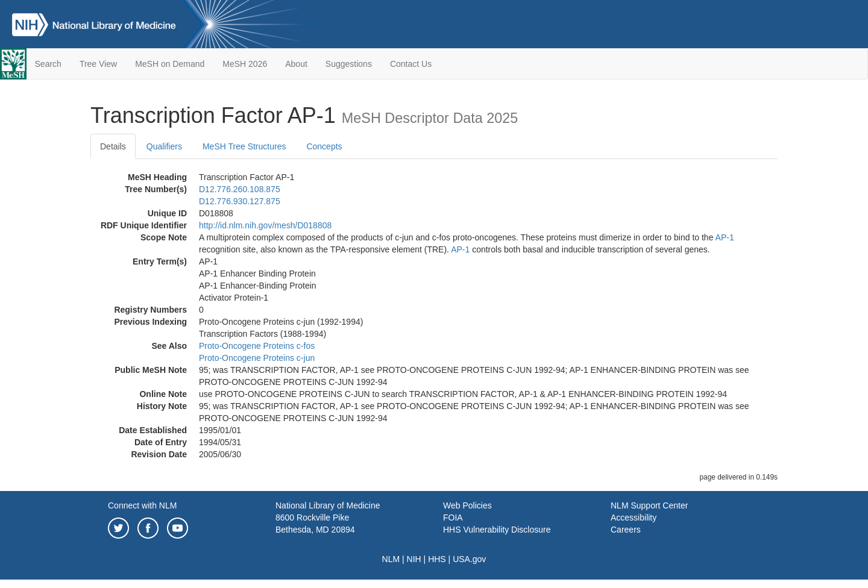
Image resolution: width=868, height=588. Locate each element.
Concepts (324, 146)
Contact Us (411, 64)
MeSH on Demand (170, 64)
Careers (626, 530)
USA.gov (469, 559)
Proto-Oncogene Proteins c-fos (257, 346)
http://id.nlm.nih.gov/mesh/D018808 (265, 225)
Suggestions (349, 64)
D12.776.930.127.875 (240, 201)
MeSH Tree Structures (244, 146)
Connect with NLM (142, 505)
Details (113, 146)
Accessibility (634, 518)
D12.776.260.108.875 (240, 189)
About (296, 64)
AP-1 (725, 237)
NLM (391, 559)
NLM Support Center (649, 505)
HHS (437, 559)
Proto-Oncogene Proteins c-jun (257, 358)
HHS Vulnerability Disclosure (497, 530)
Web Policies (467, 505)
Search (48, 64)
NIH (414, 559)
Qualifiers (164, 146)
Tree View (98, 64)
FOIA (453, 518)
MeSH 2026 (245, 64)
